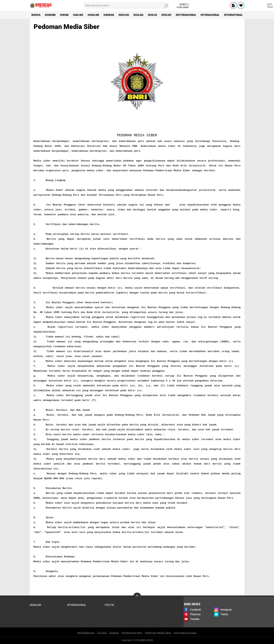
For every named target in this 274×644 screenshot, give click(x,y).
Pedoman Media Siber (158, 633)
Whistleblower (86, 633)
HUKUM (65, 15)
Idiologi (167, 15)
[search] (126, 5)
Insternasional (187, 15)
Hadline (79, 15)
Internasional (211, 15)
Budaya (36, 15)
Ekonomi (50, 15)
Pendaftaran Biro (132, 633)
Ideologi (124, 15)
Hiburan (109, 15)
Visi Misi (102, 633)
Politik (109, 605)
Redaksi (114, 633)
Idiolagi (139, 15)
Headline (94, 15)
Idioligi (153, 15)
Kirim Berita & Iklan (185, 633)
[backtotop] (137, 596)
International (235, 15)
